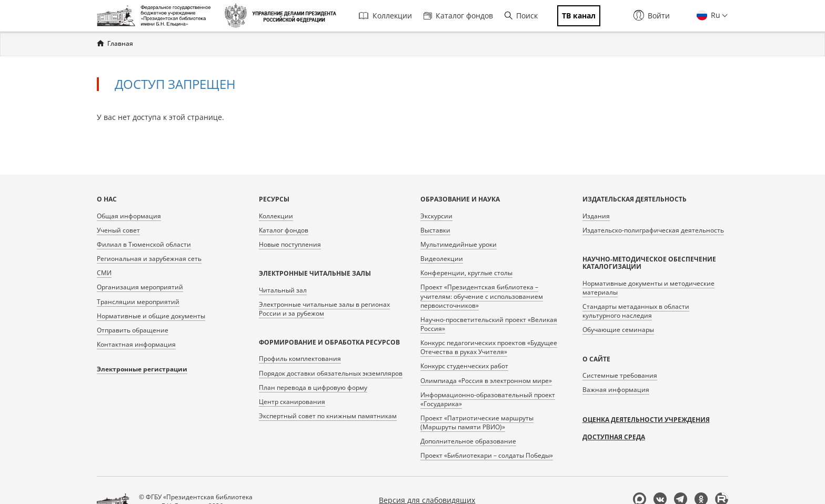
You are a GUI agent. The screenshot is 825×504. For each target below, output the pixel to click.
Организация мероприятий (140, 287)
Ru (715, 15)
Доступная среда (614, 437)
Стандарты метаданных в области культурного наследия (636, 311)
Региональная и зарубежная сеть (149, 259)
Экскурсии (436, 216)
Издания (596, 216)
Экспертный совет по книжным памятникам (328, 416)
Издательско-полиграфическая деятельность (653, 230)
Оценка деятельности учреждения (646, 420)
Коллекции (385, 16)
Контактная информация (136, 344)
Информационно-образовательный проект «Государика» (488, 399)
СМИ (104, 273)
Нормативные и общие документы (151, 316)
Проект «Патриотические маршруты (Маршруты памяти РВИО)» (477, 422)
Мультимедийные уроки (459, 244)
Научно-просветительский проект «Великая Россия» (489, 324)
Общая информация (129, 216)
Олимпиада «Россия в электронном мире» (486, 381)
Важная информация (616, 390)
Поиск (521, 16)
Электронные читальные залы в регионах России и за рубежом (324, 309)
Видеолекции (442, 259)
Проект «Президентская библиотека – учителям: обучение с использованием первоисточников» (482, 296)
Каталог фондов (458, 16)
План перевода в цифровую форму (313, 387)
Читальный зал (283, 290)
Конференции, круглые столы (466, 273)
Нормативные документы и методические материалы (648, 288)
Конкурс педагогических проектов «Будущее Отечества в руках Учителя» (489, 347)
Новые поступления (290, 244)
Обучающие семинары (618, 330)
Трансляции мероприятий (138, 302)
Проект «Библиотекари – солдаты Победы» (487, 455)
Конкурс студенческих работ (464, 366)
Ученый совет (118, 230)
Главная (120, 43)
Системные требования (620, 375)
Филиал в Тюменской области (144, 244)
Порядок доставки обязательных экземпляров (331, 373)
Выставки (435, 230)
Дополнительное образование (468, 441)
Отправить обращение (133, 330)
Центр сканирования (292, 402)
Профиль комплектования (300, 359)
